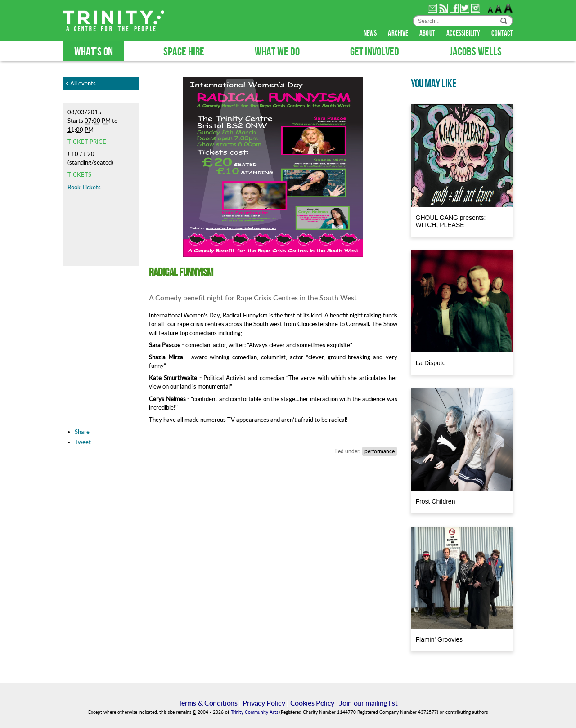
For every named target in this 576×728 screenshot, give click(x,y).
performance (380, 451)
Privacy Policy (264, 703)
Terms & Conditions (208, 703)
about (428, 33)
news (371, 33)
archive (399, 33)
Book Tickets (84, 187)
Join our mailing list (368, 703)
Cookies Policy (313, 703)
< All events (81, 83)
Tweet (83, 442)
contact (502, 33)
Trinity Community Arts (255, 712)
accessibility (464, 33)
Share (82, 432)
